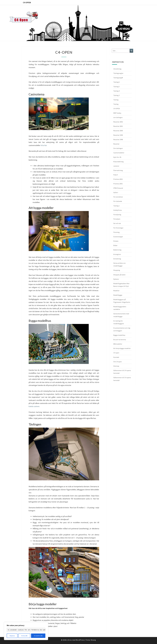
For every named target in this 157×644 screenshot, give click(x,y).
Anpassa (12, 636)
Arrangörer (117, 254)
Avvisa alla (24, 636)
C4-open (116, 353)
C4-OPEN (117, 109)
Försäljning (117, 215)
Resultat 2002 (118, 122)
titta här (44, 145)
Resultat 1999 (118, 135)
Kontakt (116, 357)
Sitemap (116, 366)
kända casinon (34, 406)
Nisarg (93, 640)
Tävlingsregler (118, 73)
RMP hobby (117, 113)
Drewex (116, 241)
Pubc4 (115, 175)
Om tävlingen (118, 148)
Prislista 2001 (118, 184)
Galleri (116, 192)
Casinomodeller (119, 153)
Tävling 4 (116, 91)
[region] (26, 631)
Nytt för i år (117, 157)
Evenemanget (118, 237)
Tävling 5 (116, 87)
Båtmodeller (118, 344)
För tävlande (118, 201)
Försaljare (117, 219)
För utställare (118, 197)
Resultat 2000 (118, 131)
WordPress (80, 640)
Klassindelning (118, 162)
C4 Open (27, 2)
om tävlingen (118, 117)
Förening (116, 232)
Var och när (117, 223)
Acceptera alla (38, 636)
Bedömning (117, 250)
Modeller (116, 291)
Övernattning (118, 170)
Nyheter (116, 279)
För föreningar (118, 228)
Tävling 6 (116, 82)
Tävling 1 (116, 206)
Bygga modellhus (119, 335)
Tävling (116, 100)
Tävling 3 (116, 95)
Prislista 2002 (118, 179)
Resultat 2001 (118, 126)
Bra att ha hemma (120, 340)
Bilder (115, 245)
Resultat (116, 144)
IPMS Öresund (118, 188)
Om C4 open (117, 362)
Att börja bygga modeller (122, 348)
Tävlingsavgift (118, 78)
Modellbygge (118, 295)
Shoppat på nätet (119, 275)
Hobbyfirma (117, 210)
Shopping (117, 270)
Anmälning (117, 259)
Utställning (117, 69)
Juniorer (116, 166)
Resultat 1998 (118, 139)
